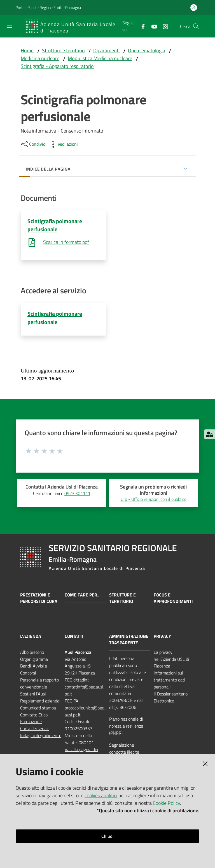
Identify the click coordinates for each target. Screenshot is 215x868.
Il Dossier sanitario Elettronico (171, 698)
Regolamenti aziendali (41, 701)
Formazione (31, 722)
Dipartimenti (106, 50)
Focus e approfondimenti (173, 599)
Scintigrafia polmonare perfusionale (55, 225)
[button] (196, 26)
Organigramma (34, 659)
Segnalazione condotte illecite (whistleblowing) (124, 753)
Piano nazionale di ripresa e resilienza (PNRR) (126, 727)
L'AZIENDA (31, 637)
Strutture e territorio (63, 50)
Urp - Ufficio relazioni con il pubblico (154, 500)
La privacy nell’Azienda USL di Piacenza (171, 659)
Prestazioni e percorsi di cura (39, 599)
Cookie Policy (166, 803)
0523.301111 (77, 494)
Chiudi (107, 836)
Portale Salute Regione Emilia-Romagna (48, 7)
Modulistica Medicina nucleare (100, 58)
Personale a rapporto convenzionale (39, 684)
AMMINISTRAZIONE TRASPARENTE (129, 640)
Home (27, 50)
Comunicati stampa (38, 708)
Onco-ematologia (147, 50)
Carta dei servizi (35, 729)
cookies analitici (101, 795)
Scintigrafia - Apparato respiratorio (57, 66)
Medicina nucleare (40, 58)
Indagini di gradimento (41, 736)
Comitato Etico (34, 715)
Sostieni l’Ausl (33, 694)
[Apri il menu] (10, 26)
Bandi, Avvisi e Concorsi (34, 670)
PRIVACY (162, 637)
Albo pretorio (32, 652)
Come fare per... (83, 595)
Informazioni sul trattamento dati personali (169, 680)
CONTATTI (74, 637)
